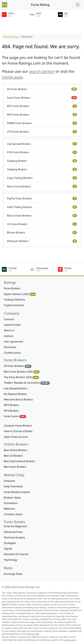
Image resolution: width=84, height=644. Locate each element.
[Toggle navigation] (78, 5)
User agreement (13, 342)
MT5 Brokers (11, 405)
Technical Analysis (14, 537)
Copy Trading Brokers (42, 178)
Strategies (10, 543)
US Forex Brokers (42, 224)
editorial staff (33, 634)
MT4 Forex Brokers (42, 115)
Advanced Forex (13, 532)
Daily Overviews (13, 486)
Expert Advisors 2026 (20, 294)
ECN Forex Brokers (42, 152)
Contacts (9, 319)
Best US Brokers (13, 456)
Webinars (9, 509)
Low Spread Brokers (42, 144)
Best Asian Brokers (15, 467)
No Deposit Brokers (15, 394)
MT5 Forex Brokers (42, 106)
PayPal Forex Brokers (42, 198)
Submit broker (12, 325)
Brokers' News (12, 498)
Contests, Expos (13, 514)
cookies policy (70, 640)
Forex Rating (40, 5)
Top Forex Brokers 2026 (21, 377)
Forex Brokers (12, 288)
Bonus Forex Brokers (42, 216)
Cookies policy (12, 353)
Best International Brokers (20, 461)
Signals (8, 549)
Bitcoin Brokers (42, 232)
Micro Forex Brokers (42, 186)
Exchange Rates (13, 574)
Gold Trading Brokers (42, 207)
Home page (12, 77)
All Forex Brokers (42, 89)
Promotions (11, 503)
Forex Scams (15, 416)
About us (9, 330)
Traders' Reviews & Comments (27, 383)
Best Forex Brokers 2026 (22, 372)
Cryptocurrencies (14, 305)
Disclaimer (10, 347)
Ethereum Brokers (42, 241)
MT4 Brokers (11, 411)
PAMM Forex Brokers (42, 123)
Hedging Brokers (42, 169)
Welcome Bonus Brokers (18, 399)
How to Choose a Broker (18, 431)
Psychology (11, 560)
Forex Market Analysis (17, 492)
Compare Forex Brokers (18, 426)
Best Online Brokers (16, 450)
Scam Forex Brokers (42, 98)
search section (42, 71)
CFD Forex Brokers (42, 132)
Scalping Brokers (42, 161)
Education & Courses (16, 554)
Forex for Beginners (16, 526)
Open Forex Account (16, 437)
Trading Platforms (14, 300)
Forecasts (9, 481)
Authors (9, 336)
